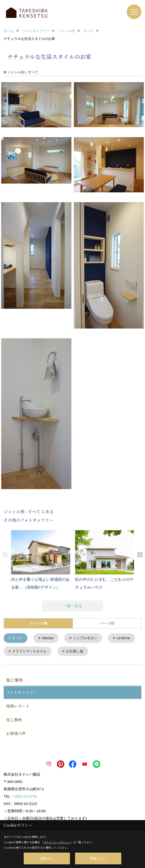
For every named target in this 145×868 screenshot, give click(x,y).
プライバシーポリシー (57, 842)
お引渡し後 (75, 651)
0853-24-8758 (26, 796)
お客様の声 (16, 733)
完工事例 (14, 719)
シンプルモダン (85, 638)
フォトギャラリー (22, 692)
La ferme (123, 638)
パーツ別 (107, 623)
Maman (48, 638)
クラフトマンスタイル (29, 651)
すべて (17, 638)
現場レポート (18, 706)
